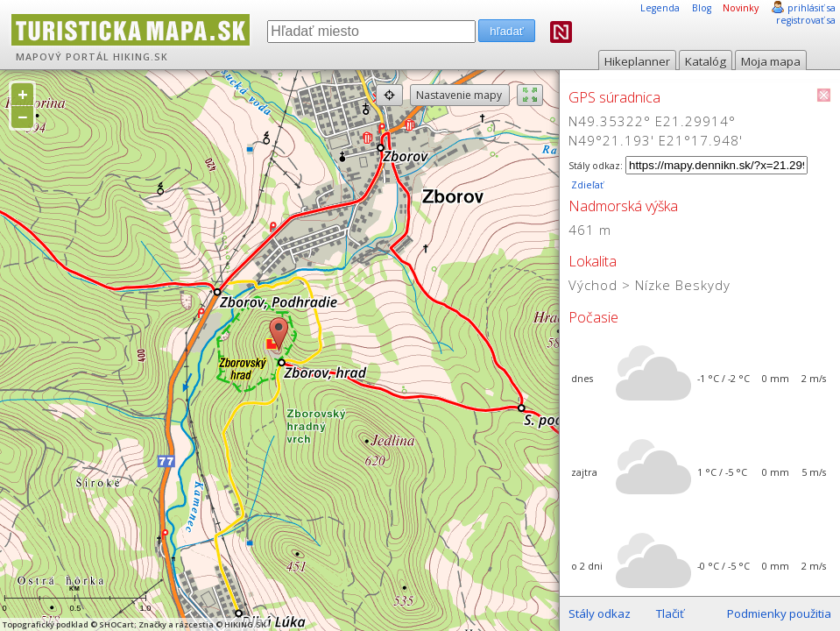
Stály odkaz (600, 613)
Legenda (660, 8)
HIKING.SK (141, 57)
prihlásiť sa (812, 8)
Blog (702, 8)
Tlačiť (670, 613)
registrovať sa (806, 20)
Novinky (741, 8)
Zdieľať (586, 185)
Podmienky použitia (779, 613)
